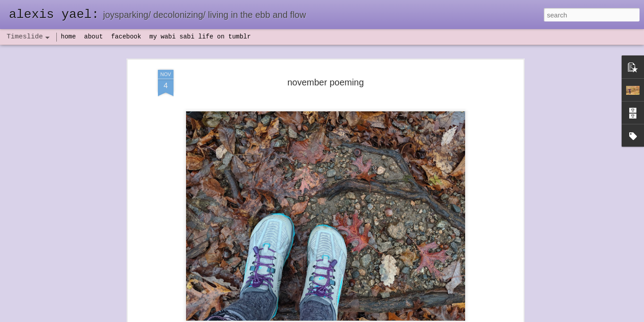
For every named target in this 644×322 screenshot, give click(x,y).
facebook (126, 37)
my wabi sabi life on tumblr (200, 37)
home (68, 37)
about (93, 37)
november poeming (325, 73)
